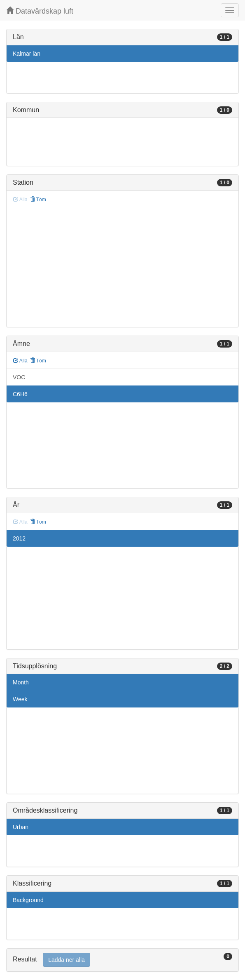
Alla (20, 361)
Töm (38, 200)
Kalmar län (27, 54)
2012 (19, 538)
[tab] (122, 960)
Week (20, 699)
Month (21, 682)
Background (28, 900)
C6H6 (20, 394)
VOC (19, 377)
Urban (21, 827)
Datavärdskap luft (40, 11)
